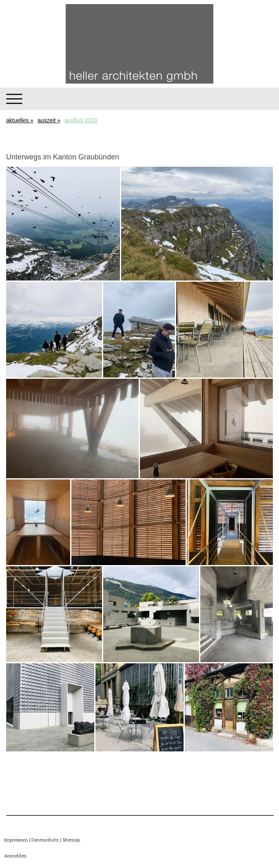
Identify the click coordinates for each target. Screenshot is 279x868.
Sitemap (71, 840)
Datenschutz (45, 840)
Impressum (16, 840)
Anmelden (15, 856)
